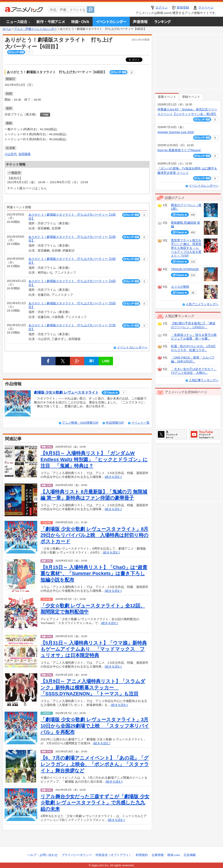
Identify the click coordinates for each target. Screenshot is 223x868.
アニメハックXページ (171, 434)
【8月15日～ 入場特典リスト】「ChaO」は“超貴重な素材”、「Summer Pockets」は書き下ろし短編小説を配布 (94, 574)
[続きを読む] (113, 477)
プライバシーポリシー (77, 855)
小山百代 (11, 154)
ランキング (163, 22)
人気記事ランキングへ (204, 380)
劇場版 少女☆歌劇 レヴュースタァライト (66, 392)
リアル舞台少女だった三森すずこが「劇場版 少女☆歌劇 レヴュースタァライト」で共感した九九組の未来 (95, 803)
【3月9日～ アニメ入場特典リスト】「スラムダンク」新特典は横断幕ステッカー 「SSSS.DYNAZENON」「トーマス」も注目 (93, 687)
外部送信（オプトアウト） (114, 855)
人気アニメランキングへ (202, 304)
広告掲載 (190, 855)
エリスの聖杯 (180, 287)
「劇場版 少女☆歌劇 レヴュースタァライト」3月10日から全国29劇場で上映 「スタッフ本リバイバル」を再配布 (95, 726)
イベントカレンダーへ (132, 347)
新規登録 (183, 8)
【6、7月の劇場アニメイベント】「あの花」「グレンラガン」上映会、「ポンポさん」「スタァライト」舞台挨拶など (95, 764)
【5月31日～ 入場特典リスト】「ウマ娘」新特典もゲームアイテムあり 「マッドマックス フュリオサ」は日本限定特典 (94, 649)
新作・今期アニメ (50, 22)
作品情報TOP (115, 423)
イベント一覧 (140, 423)
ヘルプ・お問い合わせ (42, 855)
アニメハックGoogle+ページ (204, 434)
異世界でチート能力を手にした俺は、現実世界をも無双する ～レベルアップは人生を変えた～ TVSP (186, 248)
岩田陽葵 (25, 154)
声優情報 (140, 22)
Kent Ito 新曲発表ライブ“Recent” (179, 150)
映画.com (174, 855)
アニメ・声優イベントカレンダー (111, 22)
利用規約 (142, 855)
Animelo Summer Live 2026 (176, 132)
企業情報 (158, 855)
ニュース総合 (18, 22)
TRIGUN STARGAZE (185, 269)
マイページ (206, 8)
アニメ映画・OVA (80, 22)
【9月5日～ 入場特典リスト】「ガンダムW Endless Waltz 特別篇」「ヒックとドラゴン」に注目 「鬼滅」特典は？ (94, 459)
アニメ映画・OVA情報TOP (80, 423)
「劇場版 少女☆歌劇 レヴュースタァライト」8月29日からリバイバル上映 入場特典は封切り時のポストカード (95, 535)
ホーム (7, 29)
